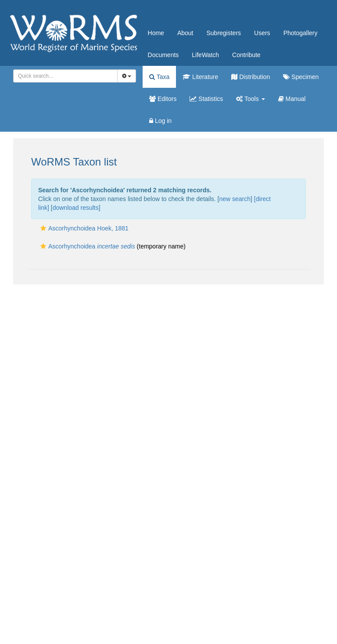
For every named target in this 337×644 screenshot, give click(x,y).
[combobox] (65, 76)
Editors (163, 99)
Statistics (206, 99)
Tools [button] (250, 99)
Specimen (301, 77)
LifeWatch (205, 55)
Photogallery (301, 33)
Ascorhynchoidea (87, 246)
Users (262, 33)
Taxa (159, 77)
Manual (292, 99)
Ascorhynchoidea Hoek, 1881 (83, 228)
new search (235, 199)
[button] (43, 228)
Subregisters (224, 33)
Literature (200, 77)
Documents (163, 55)
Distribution (251, 77)
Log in (160, 121)
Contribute (246, 55)
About (185, 33)
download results (76, 208)
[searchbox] (64, 76)
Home (156, 33)
